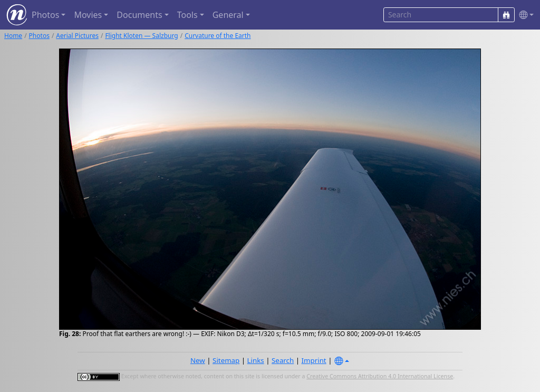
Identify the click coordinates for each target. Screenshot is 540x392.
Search (283, 360)
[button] (524, 15)
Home (13, 36)
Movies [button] (88, 15)
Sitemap (226, 360)
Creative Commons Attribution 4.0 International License (380, 376)
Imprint (314, 360)
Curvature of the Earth (218, 36)
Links (256, 360)
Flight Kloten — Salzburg (141, 36)
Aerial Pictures (77, 36)
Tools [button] (187, 15)
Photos (39, 36)
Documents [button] (139, 15)
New (198, 360)
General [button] (228, 15)
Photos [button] (45, 15)
